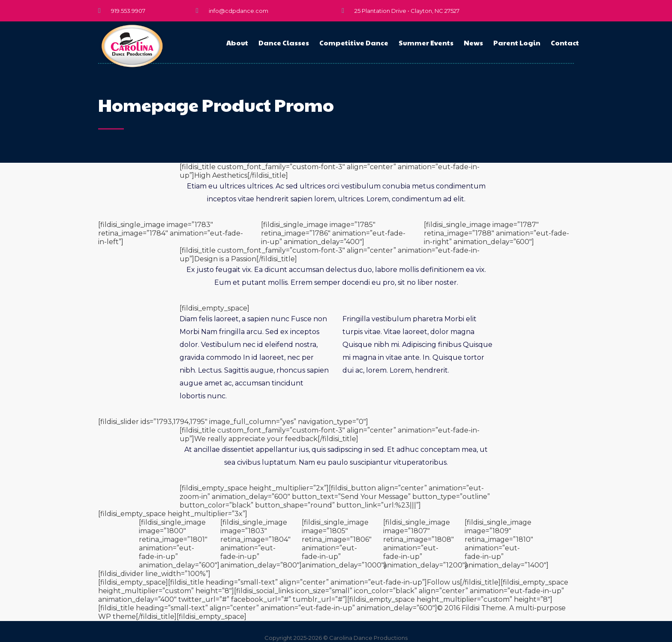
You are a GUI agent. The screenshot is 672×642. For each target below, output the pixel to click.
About (237, 43)
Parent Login (517, 43)
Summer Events (426, 43)
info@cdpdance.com (238, 11)
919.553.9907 (128, 11)
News (473, 43)
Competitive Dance (354, 43)
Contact (565, 43)
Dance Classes (284, 43)
